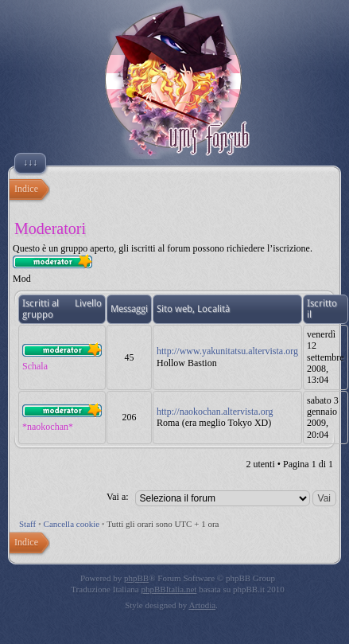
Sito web (174, 309)
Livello (88, 303)
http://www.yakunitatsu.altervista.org (227, 351)
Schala (35, 366)
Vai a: (118, 497)
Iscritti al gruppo (41, 309)
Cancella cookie (72, 524)
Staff (27, 524)
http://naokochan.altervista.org (215, 412)
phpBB (136, 578)
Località (213, 309)
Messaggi (129, 309)
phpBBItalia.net (169, 589)
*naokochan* (48, 427)
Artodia (203, 605)
